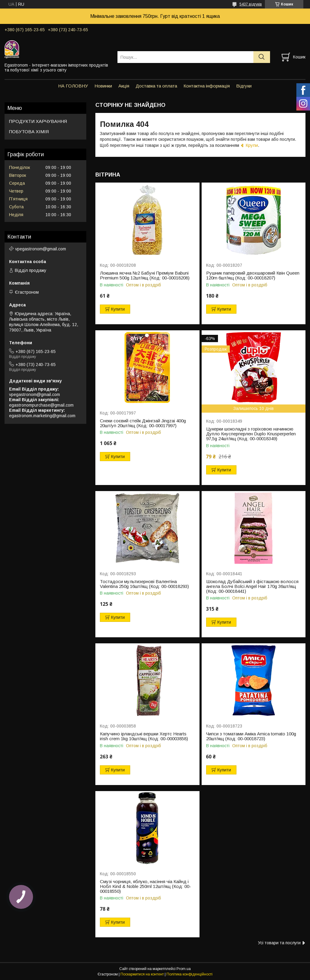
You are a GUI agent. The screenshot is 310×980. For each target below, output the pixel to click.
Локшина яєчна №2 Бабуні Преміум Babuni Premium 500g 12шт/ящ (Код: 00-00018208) (145, 276)
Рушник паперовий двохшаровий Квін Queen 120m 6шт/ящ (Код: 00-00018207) (253, 276)
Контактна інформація (207, 86)
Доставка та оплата (156, 86)
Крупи (252, 145)
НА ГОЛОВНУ (73, 86)
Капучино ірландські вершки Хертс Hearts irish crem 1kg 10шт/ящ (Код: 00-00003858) (144, 736)
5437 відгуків (251, 4)
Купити (118, 309)
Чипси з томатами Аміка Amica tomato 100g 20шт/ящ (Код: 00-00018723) (251, 736)
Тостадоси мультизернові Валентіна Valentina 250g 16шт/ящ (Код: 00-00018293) (144, 584)
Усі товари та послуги (279, 943)
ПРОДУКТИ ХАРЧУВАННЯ (38, 121)
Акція (124, 86)
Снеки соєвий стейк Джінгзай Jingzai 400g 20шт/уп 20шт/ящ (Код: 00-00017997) (143, 423)
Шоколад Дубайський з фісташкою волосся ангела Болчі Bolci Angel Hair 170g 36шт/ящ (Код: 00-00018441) (252, 586)
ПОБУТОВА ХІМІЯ (29, 132)
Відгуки (244, 86)
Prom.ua (184, 969)
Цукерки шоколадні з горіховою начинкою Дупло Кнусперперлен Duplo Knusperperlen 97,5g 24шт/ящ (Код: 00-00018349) (251, 434)
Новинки (103, 86)
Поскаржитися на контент (142, 974)
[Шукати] (262, 57)
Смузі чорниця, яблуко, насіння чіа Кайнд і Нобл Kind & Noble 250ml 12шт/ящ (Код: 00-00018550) (145, 886)
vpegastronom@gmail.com (41, 249)
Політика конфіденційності (190, 974)
